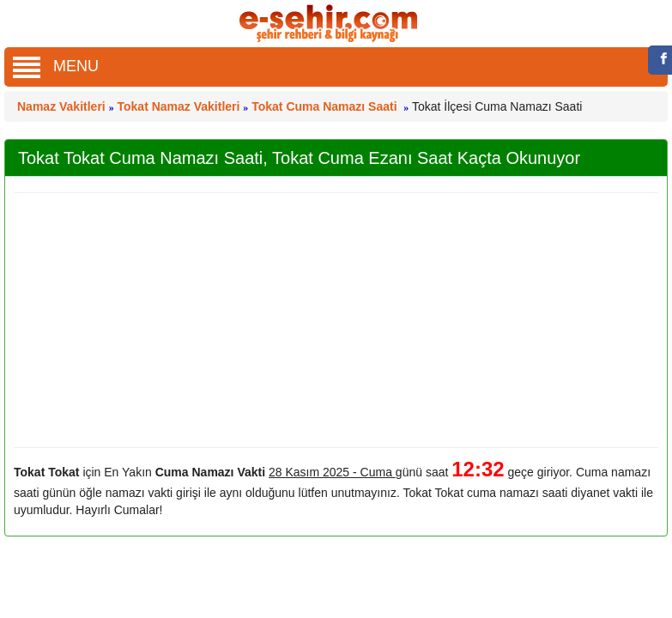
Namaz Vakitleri (61, 106)
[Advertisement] (330, 320)
